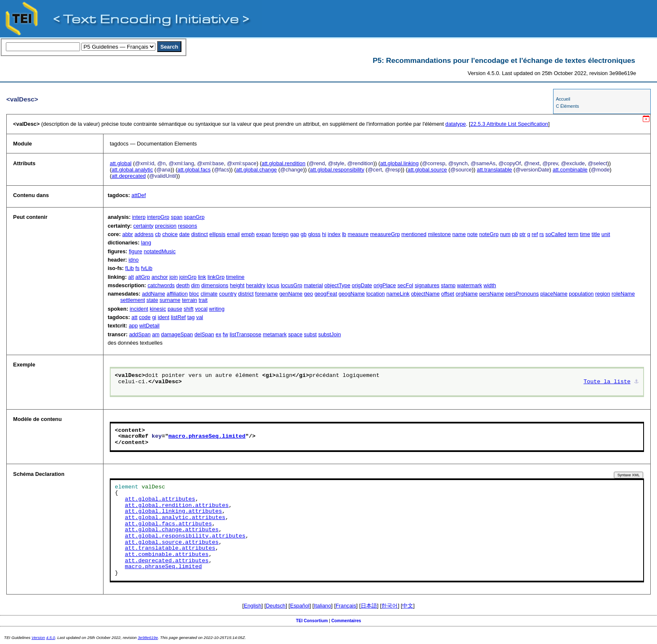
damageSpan (177, 334)
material (313, 285)
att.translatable (494, 170)
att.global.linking (399, 163)
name (459, 234)
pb (515, 234)
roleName (623, 294)
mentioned (414, 234)
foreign (281, 234)
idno (134, 260)
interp (139, 217)
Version (38, 638)
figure (135, 251)
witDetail (149, 326)
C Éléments (568, 106)
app (133, 326)
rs (542, 234)
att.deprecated (129, 176)
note (472, 234)
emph (248, 234)
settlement (133, 300)
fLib (130, 268)
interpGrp (158, 217)
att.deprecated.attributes (167, 561)
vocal (201, 309)
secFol (405, 285)
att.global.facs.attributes (168, 524)
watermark (470, 285)
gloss (314, 234)
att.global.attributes (160, 499)
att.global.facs (194, 170)
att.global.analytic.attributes (175, 518)
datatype (456, 124)
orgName (467, 294)
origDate (362, 285)
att (135, 317)
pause (175, 309)
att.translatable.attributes (170, 548)
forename (266, 294)
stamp (448, 285)
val (199, 317)
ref (535, 234)
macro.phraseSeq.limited (207, 436)
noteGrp (489, 234)
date (185, 234)
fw (226, 334)
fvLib (147, 268)
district (246, 294)
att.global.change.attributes (172, 530)
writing (217, 309)
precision (166, 226)
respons (188, 226)
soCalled (556, 234)
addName (154, 294)
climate (209, 294)
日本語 (369, 606)
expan (263, 234)
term (573, 234)
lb (344, 234)
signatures (427, 285)
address (144, 234)
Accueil (563, 99)
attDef (139, 195)
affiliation (177, 294)
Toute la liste (607, 382)
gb (303, 234)
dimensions (215, 285)
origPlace (385, 285)
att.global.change (256, 170)
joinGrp (188, 277)
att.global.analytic (132, 170)
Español (300, 606)
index (334, 234)
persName (492, 294)
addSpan (140, 334)
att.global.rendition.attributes (177, 506)
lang (146, 243)
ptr (523, 234)
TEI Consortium (312, 621)
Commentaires (346, 621)
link (202, 277)
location (375, 294)
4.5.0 (50, 638)
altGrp (143, 277)
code (145, 317)
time (585, 234)
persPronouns (522, 294)
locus (273, 285)
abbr (128, 234)
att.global (121, 163)
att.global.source (427, 170)
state (153, 300)
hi (324, 234)
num (505, 234)
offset (448, 294)
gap (294, 234)
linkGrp (216, 277)
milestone (439, 234)
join (173, 277)
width (490, 285)
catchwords (161, 285)
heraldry (256, 285)
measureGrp (385, 234)
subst (310, 334)
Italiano (322, 606)
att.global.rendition (283, 163)
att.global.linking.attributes (173, 512)
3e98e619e (148, 638)
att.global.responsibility (337, 170)
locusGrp (291, 285)
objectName (425, 294)
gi (154, 317)
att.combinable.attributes (167, 555)
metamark (275, 334)
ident (163, 317)
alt (131, 277)
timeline (235, 277)
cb (158, 234)
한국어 (389, 606)
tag (191, 317)
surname (170, 300)
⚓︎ (636, 382)
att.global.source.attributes (172, 543)
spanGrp (194, 217)
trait (203, 300)
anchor (159, 277)
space (295, 334)
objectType (337, 285)
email (234, 234)
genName (291, 294)
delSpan (204, 334)
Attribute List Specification (510, 124)
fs (137, 268)
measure (358, 234)
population (581, 294)
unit (606, 234)
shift (188, 309)
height (237, 285)
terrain (189, 300)
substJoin (330, 334)
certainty (143, 226)
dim (195, 285)
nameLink (398, 294)
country (228, 294)
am (156, 334)
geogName (352, 294)
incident (139, 309)
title (596, 234)
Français (346, 606)
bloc (194, 294)
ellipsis (217, 234)
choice (170, 234)
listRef (178, 317)
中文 (408, 606)
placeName (554, 294)
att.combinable (570, 170)
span (177, 217)
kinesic (158, 309)
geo (309, 294)
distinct (199, 234)
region (603, 294)
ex (219, 334)
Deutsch (276, 606)
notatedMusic (160, 251)
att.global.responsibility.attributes (185, 536)
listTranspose (246, 334)
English (253, 606)
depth (183, 285)
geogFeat (326, 294)
